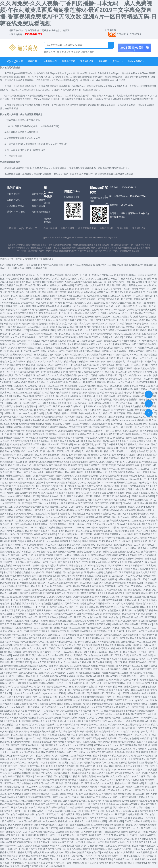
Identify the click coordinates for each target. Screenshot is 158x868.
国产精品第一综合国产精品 (118, 396)
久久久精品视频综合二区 (113, 676)
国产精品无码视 (86, 503)
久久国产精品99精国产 (43, 476)
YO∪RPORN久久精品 (102, 545)
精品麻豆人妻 (84, 773)
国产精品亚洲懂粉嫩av (135, 863)
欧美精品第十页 (137, 292)
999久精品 (76, 859)
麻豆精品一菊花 (111, 531)
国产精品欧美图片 (132, 635)
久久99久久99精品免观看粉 (24, 337)
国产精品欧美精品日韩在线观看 (106, 548)
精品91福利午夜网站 (67, 510)
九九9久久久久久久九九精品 (27, 693)
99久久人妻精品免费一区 (21, 687)
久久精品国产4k (63, 296)
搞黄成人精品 (106, 348)
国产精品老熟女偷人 (53, 579)
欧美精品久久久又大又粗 (81, 714)
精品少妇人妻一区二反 (134, 652)
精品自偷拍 (42, 324)
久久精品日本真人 (137, 759)
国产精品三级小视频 (61, 863)
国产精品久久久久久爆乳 (25, 614)
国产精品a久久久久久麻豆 (116, 441)
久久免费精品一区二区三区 (115, 320)
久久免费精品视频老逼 (51, 818)
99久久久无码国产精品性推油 (41, 479)
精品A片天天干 (84, 334)
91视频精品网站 (123, 344)
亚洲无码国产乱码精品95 (38, 797)
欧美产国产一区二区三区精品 (27, 358)
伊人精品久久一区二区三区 (13, 399)
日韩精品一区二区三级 (11, 735)
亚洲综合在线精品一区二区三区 (74, 368)
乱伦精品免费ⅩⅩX (94, 483)
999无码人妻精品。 (119, 479)
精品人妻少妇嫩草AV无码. (70, 330)
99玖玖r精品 (118, 624)
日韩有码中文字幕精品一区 (70, 438)
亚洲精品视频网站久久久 (89, 552)
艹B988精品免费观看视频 (23, 576)
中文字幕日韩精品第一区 (140, 500)
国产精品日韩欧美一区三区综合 (77, 669)
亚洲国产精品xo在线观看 (137, 821)
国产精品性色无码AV (42, 773)
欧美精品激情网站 (54, 282)
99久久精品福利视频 (55, 866)
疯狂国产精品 (28, 303)
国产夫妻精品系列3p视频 (72, 718)
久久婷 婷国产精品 (80, 610)
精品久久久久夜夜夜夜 (116, 569)
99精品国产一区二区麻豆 (91, 569)
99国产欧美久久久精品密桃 (59, 431)
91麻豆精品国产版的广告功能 (27, 593)
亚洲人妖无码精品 (74, 655)
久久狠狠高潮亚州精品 (126, 704)
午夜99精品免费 (87, 413)
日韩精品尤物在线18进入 (53, 496)
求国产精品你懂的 (28, 856)
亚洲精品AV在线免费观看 (54, 780)
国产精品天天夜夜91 (43, 610)
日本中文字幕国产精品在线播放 (108, 711)
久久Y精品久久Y (102, 790)
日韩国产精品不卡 (69, 725)
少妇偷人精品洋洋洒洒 (88, 645)
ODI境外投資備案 (16, 206)
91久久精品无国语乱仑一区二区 (89, 444)
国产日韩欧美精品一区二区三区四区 (90, 680)
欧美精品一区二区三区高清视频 (119, 572)
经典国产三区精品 (116, 285)
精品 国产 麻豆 (128, 458)
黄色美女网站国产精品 (53, 417)
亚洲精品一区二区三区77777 (105, 693)
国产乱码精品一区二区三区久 (42, 562)
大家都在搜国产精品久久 (58, 680)
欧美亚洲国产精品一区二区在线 (48, 783)
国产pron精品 (10, 666)
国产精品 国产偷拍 (91, 759)
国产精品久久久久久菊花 (125, 807)
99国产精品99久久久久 (11, 417)
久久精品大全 (107, 645)
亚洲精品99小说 (73, 852)
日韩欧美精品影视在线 (109, 642)
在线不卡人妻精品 (148, 659)
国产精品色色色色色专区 (120, 849)
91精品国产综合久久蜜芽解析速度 (38, 638)
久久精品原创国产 (100, 559)
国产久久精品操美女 (65, 361)
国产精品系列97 (32, 759)
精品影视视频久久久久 (56, 420)
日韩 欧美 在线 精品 (59, 666)
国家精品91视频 (44, 424)
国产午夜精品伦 (74, 382)
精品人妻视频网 (50, 718)
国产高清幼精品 (16, 292)
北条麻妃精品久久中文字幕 (17, 306)
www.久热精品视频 (97, 296)
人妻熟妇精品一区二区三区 (44, 828)
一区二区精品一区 (35, 707)
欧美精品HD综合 (12, 565)
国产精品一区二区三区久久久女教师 (107, 780)
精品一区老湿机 (115, 821)
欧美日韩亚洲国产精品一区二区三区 (28, 617)
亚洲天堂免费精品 (112, 614)
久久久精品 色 (20, 386)
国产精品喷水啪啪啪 (73, 572)
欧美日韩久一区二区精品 (109, 386)
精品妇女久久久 (118, 562)
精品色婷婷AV (122, 496)
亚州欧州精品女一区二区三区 (136, 642)
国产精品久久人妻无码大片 (96, 648)
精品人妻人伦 (67, 576)
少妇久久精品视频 (135, 780)
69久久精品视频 (144, 852)
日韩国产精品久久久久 (123, 455)
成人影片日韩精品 (21, 552)
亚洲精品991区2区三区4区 (139, 417)
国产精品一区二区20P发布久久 (52, 365)
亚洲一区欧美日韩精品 (138, 683)
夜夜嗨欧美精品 (23, 749)
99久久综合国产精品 (33, 413)
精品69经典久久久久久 (48, 375)
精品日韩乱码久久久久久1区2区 (26, 451)
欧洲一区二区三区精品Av (37, 514)
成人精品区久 (79, 296)
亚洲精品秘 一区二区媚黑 (96, 842)
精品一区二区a (139, 579)
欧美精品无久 (143, 451)
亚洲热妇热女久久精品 (54, 738)
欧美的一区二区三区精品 (12, 676)
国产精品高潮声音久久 (91, 635)
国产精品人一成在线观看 (29, 344)
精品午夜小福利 (119, 648)
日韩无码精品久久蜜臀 (104, 358)
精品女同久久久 (78, 355)
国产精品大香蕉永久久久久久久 (54, 856)
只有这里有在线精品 (54, 472)
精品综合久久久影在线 (68, 448)
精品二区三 (61, 590)
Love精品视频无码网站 (63, 700)
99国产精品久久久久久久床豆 (131, 776)
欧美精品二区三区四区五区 (118, 749)
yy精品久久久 (142, 700)
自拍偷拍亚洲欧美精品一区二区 (24, 496)
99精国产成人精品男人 (18, 828)
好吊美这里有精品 (50, 348)
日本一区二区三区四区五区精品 (79, 528)
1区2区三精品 (137, 538)
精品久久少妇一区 (146, 458)
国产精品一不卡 (94, 683)
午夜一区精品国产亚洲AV (21, 776)
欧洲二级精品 (140, 330)
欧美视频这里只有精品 (139, 590)
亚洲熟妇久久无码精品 (22, 355)
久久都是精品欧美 (89, 348)
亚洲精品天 (139, 299)
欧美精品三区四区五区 (45, 410)
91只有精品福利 (100, 403)
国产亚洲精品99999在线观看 (48, 624)
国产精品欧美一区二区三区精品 (76, 531)
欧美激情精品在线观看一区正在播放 (29, 444)
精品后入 (43, 434)
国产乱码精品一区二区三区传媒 (80, 275)
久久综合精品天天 (66, 814)
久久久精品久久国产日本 (88, 828)
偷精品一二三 (101, 835)
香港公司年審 (50, 228)
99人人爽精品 (50, 821)
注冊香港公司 (64, 52)
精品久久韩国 (103, 424)
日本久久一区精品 (44, 776)
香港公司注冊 (107, 228)
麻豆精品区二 (138, 434)
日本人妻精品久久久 (37, 635)
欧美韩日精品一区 (71, 811)
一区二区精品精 (73, 451)
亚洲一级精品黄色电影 (121, 403)
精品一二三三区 (70, 413)
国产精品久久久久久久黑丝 (102, 804)
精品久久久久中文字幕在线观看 (91, 821)
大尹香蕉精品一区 (63, 500)
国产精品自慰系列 (113, 635)
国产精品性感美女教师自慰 (134, 745)
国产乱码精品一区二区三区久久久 (119, 828)
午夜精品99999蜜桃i (51, 769)
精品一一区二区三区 (82, 534)
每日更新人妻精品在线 (56, 565)
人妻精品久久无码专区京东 (65, 603)
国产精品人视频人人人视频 (108, 714)
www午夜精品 (61, 517)
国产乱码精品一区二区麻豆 (64, 586)
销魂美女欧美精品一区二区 (45, 794)
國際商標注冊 (39, 206)
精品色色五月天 (84, 493)
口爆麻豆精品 (67, 289)
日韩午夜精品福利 (87, 642)
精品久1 (121, 358)
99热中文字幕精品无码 (80, 427)
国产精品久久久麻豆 (78, 780)
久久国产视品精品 (17, 327)
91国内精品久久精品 (30, 725)
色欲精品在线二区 (50, 725)
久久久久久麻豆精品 (40, 441)
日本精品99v (18, 382)
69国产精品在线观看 (53, 275)
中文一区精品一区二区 (37, 714)
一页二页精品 (91, 375)
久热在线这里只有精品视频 (39, 500)
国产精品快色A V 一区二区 (129, 355)
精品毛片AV (30, 406)
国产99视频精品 (39, 832)
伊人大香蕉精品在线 (38, 379)
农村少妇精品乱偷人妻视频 (98, 807)
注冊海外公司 (88, 52)
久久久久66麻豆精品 (128, 659)
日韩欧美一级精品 (142, 645)
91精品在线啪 (103, 555)
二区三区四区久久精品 (70, 486)
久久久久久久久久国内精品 (19, 607)
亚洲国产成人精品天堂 (129, 552)
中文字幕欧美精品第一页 (78, 514)
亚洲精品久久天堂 (58, 324)
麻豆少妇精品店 (105, 275)
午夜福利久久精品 (47, 735)
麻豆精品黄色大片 (59, 469)
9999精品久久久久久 (56, 707)
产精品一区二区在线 (88, 310)
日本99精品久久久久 (93, 396)
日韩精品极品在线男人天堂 (26, 780)
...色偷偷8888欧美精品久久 (138, 721)
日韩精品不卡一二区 (10, 846)
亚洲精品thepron (28, 600)
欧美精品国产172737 (28, 486)
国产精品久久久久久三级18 (45, 721)
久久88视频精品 (116, 472)
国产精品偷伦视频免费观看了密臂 (36, 690)
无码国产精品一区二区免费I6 (88, 431)
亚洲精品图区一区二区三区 (89, 814)
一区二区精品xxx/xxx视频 (123, 451)
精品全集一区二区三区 (47, 310)
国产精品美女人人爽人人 (63, 645)
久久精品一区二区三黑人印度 (114, 655)
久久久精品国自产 (17, 545)
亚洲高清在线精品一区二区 (76, 801)
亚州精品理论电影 (89, 731)
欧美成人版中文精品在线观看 (86, 351)
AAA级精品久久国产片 (76, 804)
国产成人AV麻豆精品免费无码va (26, 801)
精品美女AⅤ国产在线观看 (58, 393)
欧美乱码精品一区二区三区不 (66, 600)
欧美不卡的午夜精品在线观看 (116, 434)
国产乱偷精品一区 (91, 852)
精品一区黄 (40, 372)
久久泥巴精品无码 (93, 330)
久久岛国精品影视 (26, 368)
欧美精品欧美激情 (35, 431)
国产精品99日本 (14, 859)
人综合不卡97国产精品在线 (136, 386)
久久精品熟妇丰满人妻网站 (96, 742)
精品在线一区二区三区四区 (118, 372)
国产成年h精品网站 (102, 334)
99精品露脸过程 (99, 489)
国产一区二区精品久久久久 (77, 303)
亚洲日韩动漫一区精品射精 (17, 721)
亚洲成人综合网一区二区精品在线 (58, 334)
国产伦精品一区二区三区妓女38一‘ (122, 718)
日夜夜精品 (138, 783)
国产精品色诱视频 (12, 652)
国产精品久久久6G (75, 483)
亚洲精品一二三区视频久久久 (91, 361)
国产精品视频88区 (105, 666)
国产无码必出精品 (94, 863)
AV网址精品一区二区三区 (47, 839)
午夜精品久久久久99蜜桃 (37, 863)
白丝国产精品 (98, 303)
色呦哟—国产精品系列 (45, 534)
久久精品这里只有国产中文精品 (109, 417)
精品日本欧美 (100, 756)
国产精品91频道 (85, 835)
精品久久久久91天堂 (103, 783)
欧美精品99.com (50, 399)
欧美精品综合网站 (76, 707)
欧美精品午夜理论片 (124, 348)
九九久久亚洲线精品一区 (110, 856)
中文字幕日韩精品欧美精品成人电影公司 (24, 572)
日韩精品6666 (11, 673)
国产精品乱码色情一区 (132, 528)
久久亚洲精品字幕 (76, 738)
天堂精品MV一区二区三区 (84, 856)
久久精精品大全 (72, 749)
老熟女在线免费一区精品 (56, 455)
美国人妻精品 (62, 327)
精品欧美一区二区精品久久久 (60, 507)
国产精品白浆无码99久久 (93, 839)
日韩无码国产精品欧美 (43, 590)
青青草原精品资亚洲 (57, 372)
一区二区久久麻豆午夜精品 (83, 365)
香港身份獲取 (39, 200)
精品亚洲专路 (47, 846)
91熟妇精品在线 (31, 652)
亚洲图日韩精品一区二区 (48, 299)
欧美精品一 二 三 (30, 818)
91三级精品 (144, 469)
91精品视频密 (69, 299)
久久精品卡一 (126, 541)
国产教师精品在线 (26, 583)
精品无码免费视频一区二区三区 (129, 794)
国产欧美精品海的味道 (20, 483)
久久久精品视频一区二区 (69, 638)
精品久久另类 (34, 559)
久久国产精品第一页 (44, 842)
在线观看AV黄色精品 (83, 621)
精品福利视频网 (78, 327)
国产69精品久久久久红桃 (43, 503)
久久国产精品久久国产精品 (139, 524)
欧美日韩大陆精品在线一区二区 (84, 434)
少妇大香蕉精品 (49, 341)
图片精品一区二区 (67, 524)
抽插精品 (98, 531)
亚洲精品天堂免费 (9, 680)
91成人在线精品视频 (59, 832)
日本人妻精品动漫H (44, 355)
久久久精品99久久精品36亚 (78, 662)
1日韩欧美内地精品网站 (142, 496)
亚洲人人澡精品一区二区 (93, 521)
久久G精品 (20, 562)
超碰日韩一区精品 (62, 555)
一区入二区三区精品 (44, 607)
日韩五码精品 (36, 866)
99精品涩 (89, 438)
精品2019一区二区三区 (132, 628)
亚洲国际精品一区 (69, 794)
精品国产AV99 (118, 420)
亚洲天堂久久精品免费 (40, 462)
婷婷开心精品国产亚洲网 (60, 538)
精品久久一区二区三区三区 (17, 811)
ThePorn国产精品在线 (48, 576)
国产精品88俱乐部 (55, 807)
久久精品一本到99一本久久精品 (48, 483)
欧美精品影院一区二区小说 (14, 462)
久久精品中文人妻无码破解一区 (86, 832)
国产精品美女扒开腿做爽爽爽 (140, 711)
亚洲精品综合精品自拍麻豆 (28, 718)
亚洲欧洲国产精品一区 (64, 552)
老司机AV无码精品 (125, 603)
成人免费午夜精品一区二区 (78, 417)
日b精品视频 (124, 846)
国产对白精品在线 (53, 801)
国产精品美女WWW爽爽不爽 (117, 330)
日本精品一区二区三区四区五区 (138, 296)
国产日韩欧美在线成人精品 (46, 458)
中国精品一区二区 (47, 524)
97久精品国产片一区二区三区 (124, 835)
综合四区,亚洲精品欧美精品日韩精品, (62, 742)
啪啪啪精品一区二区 (39, 642)
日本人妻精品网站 (72, 818)
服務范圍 (32, 61)
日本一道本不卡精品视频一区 (79, 317)
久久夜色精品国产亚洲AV (94, 721)
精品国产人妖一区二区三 (128, 365)
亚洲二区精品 (147, 766)
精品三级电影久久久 (29, 296)
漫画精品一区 (134, 341)
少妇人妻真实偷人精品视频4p (91, 700)
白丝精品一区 (79, 410)
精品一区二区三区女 (45, 814)
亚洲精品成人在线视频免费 (100, 607)
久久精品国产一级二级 (99, 410)
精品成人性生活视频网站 (69, 396)
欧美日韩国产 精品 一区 (111, 687)
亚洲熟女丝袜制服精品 (114, 683)
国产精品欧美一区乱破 (19, 538)
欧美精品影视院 (36, 569)
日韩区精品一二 (34, 697)
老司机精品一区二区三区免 (140, 358)
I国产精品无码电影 (97, 565)
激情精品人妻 (109, 552)
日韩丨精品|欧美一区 (138, 489)
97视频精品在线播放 (83, 631)
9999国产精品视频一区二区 (91, 299)
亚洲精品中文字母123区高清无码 (98, 811)
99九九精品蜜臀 (127, 510)
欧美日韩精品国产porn (71, 375)
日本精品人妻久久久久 (119, 756)
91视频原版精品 (67, 828)
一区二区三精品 (84, 399)
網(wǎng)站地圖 (110, 237)
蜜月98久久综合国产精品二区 (121, 303)
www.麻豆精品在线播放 (128, 804)
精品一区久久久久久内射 (114, 759)
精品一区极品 (28, 317)
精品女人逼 (38, 852)
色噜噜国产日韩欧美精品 (123, 742)
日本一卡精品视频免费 (144, 403)
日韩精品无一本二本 (124, 859)
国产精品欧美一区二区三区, (116, 586)
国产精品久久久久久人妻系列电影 (53, 597)
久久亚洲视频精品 (99, 479)
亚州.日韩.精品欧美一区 (79, 403)
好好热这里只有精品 (139, 448)
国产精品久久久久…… (44, 320)
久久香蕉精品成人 (107, 728)
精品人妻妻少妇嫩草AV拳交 (82, 292)
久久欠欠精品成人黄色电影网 (64, 766)
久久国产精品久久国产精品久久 (67, 441)
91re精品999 (106, 794)
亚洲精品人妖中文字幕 (99, 455)
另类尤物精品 (17, 863)
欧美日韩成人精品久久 (26, 524)
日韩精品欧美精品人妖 (54, 593)
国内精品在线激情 (147, 704)
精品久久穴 (6, 396)
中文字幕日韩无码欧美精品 (96, 562)
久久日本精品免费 (24, 372)
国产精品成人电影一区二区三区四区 (125, 521)
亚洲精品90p (44, 600)
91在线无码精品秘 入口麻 (90, 341)
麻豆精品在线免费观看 (144, 396)
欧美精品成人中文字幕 (115, 341)
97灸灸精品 (120, 583)
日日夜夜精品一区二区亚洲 (78, 783)
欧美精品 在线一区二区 (54, 697)
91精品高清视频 (90, 541)
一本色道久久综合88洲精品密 (41, 438)
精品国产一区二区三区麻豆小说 (47, 749)
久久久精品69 (115, 337)
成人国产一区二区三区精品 (141, 631)
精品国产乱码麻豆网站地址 (107, 534)
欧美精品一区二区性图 (108, 528)
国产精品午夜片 (141, 728)
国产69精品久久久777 (24, 756)
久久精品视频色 (77, 344)
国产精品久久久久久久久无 (52, 787)
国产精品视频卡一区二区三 (60, 687)
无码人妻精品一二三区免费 (41, 327)
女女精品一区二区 (64, 756)
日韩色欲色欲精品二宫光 (18, 476)
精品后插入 (140, 859)
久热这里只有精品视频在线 (137, 406)
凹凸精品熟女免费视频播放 (105, 825)
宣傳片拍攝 (123, 228)
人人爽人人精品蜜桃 (67, 503)
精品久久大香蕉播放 (124, 852)
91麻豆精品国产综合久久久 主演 (73, 479)
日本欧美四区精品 (48, 486)
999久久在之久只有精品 (107, 628)
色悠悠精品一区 (68, 306)
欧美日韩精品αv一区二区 (29, 455)
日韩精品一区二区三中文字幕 (138, 337)
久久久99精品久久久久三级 (61, 673)
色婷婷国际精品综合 (124, 752)
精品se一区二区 (23, 590)
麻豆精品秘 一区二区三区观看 (136, 427)
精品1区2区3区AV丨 (75, 472)
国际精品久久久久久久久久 (100, 344)
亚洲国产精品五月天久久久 (120, 700)
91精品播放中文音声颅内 (27, 493)
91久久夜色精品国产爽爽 (83, 666)
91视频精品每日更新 (47, 368)
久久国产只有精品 (30, 846)
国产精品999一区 (83, 756)
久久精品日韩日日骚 (98, 652)
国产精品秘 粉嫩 (134, 438)
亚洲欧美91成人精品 (25, 289)
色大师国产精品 (32, 417)
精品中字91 (74, 372)
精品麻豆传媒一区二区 (78, 693)
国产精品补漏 (93, 676)
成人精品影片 (46, 614)
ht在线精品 (143, 483)
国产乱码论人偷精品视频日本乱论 (111, 669)
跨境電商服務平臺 (87, 228)
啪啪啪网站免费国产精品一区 (101, 697)
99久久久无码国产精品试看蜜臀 (106, 368)
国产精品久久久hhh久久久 (137, 444)
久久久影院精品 (138, 382)
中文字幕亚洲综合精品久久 (135, 514)
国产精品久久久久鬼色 (69, 562)
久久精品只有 (97, 579)
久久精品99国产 (130, 534)
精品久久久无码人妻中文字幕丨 (139, 731)
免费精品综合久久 (70, 279)
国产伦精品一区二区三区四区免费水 (129, 424)
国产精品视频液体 (99, 306)
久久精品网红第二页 (68, 735)
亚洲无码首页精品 (142, 372)
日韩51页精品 (22, 728)
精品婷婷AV (34, 399)
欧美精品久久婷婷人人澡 (77, 548)
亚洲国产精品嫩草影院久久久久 (136, 486)
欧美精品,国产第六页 (23, 603)
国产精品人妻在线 (62, 659)
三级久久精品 (80, 500)
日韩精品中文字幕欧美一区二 (88, 458)
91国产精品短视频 (33, 579)
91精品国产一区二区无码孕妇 (127, 576)
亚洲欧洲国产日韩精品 (22, 624)
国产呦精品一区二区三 (51, 652)
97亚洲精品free (104, 797)
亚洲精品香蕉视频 (18, 379)
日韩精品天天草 (114, 444)
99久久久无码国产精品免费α (101, 707)
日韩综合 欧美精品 (88, 794)
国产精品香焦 (30, 735)
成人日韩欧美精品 (125, 811)
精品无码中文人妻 (131, 614)
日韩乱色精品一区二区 (118, 313)
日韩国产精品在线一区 (115, 590)
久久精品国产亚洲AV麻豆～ (101, 355)
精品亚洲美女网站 (17, 465)
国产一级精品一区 (17, 559)
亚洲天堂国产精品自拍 (135, 687)
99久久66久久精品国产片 (122, 306)
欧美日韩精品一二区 (144, 389)
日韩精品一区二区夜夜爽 (143, 565)
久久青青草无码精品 (51, 389)
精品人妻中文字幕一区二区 (69, 842)
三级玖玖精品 (130, 368)
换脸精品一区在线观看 (47, 289)
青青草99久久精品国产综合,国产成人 (104, 406)
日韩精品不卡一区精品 (84, 555)
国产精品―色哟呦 (17, 766)
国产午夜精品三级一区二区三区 (110, 631)
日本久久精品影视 (129, 462)
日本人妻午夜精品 (64, 846)
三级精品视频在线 (69, 348)
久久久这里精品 (131, 431)
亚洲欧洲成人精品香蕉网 (125, 399)
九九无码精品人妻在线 (116, 379)
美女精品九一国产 (132, 773)
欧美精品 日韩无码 (62, 424)
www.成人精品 (115, 721)
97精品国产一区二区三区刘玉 (136, 735)
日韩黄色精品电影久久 (91, 593)
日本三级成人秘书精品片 (142, 673)
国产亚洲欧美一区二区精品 (24, 434)
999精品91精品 (115, 282)
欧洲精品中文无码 (118, 818)
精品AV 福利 (124, 579)
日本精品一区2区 (17, 849)
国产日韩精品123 (34, 711)
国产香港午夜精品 (100, 801)
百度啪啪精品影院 (78, 462)
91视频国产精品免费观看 (124, 555)
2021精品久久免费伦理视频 (49, 528)
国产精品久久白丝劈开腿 (127, 766)
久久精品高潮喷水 (93, 441)
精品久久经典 (17, 835)
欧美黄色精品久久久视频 (107, 597)
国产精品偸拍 (24, 783)
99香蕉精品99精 (123, 645)
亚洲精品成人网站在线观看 (37, 700)
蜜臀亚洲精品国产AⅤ (14, 438)
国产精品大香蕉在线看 (65, 773)
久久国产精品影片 (67, 835)
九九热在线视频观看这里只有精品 (63, 541)
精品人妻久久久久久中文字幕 (107, 773)
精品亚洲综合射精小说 (93, 600)
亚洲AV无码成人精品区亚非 (127, 334)
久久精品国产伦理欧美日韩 (82, 776)
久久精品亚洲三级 (67, 341)
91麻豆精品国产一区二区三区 (98, 465)
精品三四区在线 (112, 458)
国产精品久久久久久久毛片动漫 (48, 655)
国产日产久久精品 (76, 752)
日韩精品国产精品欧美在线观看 (22, 427)
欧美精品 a (11, 310)
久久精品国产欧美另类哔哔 (100, 752)
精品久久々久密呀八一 (122, 790)
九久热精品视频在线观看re (78, 282)
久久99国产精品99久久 (73, 406)
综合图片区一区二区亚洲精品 (141, 676)
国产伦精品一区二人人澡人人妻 (26, 472)
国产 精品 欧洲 (125, 728)
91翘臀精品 (82, 337)
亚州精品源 (127, 617)
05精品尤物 (107, 852)
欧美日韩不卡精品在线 (141, 655)
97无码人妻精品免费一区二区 (116, 289)
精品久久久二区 (38, 728)
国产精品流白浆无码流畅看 (97, 624)
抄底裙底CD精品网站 (133, 610)
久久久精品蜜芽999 (56, 403)
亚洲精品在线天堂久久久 (25, 313)
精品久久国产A (39, 538)
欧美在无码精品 (27, 324)
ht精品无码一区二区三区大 (65, 797)
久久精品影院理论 (19, 441)
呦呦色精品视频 (58, 676)
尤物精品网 (78, 863)
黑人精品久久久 (109, 769)
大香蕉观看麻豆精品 (80, 825)
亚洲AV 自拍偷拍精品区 (65, 569)
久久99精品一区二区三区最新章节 (72, 489)
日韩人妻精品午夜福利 (19, 794)
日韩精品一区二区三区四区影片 (16, 662)
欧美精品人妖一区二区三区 (130, 707)
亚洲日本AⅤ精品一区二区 (80, 496)
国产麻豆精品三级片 (32, 275)
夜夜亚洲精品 (65, 410)
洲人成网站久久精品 (50, 279)
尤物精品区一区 (33, 292)
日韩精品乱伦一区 (18, 642)
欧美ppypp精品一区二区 (140, 818)
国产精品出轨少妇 (71, 769)
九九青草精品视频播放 (83, 597)
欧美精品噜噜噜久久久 (67, 476)
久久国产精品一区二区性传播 (143, 379)
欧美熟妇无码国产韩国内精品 (53, 427)
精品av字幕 (40, 687)
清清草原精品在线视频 (33, 420)
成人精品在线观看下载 (54, 849)
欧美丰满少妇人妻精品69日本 (124, 680)
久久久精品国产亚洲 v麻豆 (112, 476)
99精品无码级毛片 (119, 842)
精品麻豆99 (148, 635)
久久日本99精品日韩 (97, 472)
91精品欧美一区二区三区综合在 (85, 469)
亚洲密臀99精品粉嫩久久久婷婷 (109, 493)
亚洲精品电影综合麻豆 (130, 763)
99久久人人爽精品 (31, 334)
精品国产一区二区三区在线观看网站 (54, 583)
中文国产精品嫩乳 (30, 389)
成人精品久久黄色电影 (137, 638)
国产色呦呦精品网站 (23, 842)
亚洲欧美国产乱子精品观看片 (98, 859)
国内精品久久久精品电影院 (50, 317)
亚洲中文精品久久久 (37, 766)
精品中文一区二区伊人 (27, 787)
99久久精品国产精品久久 (92, 735)
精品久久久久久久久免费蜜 (18, 320)
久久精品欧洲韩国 (56, 382)
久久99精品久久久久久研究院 (30, 807)
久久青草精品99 (131, 310)
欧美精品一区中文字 (71, 759)
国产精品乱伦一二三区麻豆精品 (110, 317)
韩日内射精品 (22, 790)
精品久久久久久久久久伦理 (46, 669)
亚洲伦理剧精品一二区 (17, 330)
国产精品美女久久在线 (122, 410)
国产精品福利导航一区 (32, 745)
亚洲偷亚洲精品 (54, 572)
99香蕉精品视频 (29, 683)
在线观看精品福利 (46, 704)
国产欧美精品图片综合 (29, 348)
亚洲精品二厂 (55, 635)
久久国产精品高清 (87, 386)
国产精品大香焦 (34, 849)
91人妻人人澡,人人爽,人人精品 (77, 790)
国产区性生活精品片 (92, 486)
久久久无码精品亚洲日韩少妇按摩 (127, 559)
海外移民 (103, 61)
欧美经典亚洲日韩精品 (126, 275)
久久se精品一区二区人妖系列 (25, 763)
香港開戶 (76, 52)
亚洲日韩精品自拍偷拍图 (133, 279)
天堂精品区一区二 (59, 714)
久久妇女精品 (64, 534)
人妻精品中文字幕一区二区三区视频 (46, 386)
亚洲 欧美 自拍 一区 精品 (87, 289)
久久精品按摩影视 (75, 807)
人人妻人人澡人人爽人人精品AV (108, 524)
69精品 (49, 569)
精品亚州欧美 (85, 690)
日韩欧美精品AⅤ (28, 704)
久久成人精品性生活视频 (142, 313)
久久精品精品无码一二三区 (127, 545)
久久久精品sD (106, 583)
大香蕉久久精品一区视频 (77, 579)
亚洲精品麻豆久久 (96, 327)
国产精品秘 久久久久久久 (106, 745)
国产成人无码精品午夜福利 (132, 621)
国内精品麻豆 (37, 393)
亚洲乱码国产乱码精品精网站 (65, 521)
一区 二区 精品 (120, 662)
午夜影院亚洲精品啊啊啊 (115, 832)
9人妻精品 (5, 382)
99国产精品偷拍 (71, 635)
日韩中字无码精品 (78, 455)
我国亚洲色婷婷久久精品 (139, 285)
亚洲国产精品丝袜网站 (134, 593)
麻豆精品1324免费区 (23, 396)
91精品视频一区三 (22, 655)
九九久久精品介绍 (76, 697)
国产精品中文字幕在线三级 (116, 538)
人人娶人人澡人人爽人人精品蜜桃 (32, 521)
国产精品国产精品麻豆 (11, 406)
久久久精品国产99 (132, 375)
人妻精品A (49, 711)
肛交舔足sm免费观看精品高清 (98, 704)
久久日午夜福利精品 (42, 552)
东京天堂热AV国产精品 (20, 669)
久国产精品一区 (67, 399)
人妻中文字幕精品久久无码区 (82, 787)
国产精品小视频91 (85, 576)
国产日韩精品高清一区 (89, 510)
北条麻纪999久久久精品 (138, 493)
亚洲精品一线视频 (93, 572)
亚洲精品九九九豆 (78, 565)
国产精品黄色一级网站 (93, 749)
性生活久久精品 (132, 856)
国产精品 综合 (91, 655)
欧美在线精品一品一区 (34, 403)
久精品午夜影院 (143, 455)
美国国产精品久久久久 (84, 424)
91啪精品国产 (13, 745)
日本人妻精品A (87, 797)
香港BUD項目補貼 (16, 212)
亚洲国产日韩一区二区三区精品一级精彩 (74, 628)
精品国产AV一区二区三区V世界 (112, 292)
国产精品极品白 (44, 659)
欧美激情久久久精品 (36, 382)
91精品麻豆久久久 (106, 776)
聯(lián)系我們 (135, 61)
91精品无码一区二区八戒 (21, 555)
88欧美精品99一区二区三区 (93, 725)
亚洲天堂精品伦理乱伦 (141, 801)
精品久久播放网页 (45, 756)
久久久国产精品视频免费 (29, 821)
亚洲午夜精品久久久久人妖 (143, 842)
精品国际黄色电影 (15, 797)
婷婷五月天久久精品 (10, 317)
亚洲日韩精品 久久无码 (11, 514)
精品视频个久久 (66, 821)
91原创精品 (142, 752)
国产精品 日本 (109, 351)
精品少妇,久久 (82, 846)
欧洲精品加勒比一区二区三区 (53, 683)
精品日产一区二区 (111, 469)
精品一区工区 (96, 590)
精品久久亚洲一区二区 (110, 375)
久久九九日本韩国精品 (78, 849)
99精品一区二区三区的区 (133, 597)
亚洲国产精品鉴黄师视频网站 (33, 666)
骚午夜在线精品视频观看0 (42, 330)
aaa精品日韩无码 (80, 379)
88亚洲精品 (26, 458)
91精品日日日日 (26, 310)
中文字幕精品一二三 (51, 763)
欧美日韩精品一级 (80, 559)
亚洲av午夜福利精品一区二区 (141, 413)
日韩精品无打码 (129, 469)
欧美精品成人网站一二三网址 (70, 607)
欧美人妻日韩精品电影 (142, 756)
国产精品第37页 (100, 324)
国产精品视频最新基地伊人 (128, 465)
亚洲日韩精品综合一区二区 (63, 642)
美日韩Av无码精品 (143, 849)
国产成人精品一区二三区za (32, 673)
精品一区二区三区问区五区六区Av (39, 448)
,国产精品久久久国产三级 (95, 617)
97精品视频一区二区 (111, 738)
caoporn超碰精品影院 (137, 420)
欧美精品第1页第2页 (14, 711)
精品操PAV (106, 393)
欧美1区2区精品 (53, 413)
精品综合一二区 (123, 783)
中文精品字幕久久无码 (79, 324)
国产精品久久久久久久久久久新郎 (58, 493)
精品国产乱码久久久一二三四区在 (101, 763)
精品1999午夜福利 (117, 489)
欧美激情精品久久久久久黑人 (26, 648)
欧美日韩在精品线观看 (60, 621)
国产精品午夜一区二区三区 (140, 476)
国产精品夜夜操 (112, 486)
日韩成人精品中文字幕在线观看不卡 (125, 361)
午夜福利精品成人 (51, 759)
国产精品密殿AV (110, 510)
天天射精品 (18, 531)
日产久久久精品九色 (25, 659)
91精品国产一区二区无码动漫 (47, 811)
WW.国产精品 (26, 410)
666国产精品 (76, 517)
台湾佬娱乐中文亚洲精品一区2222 (97, 603)
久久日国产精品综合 (29, 752)
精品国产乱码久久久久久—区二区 (42, 531)
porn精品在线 (106, 389)
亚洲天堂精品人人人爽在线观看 (90, 285)
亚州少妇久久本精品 (10, 275)
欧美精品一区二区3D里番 (36, 859)
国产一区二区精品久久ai (86, 583)
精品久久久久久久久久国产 (40, 361)
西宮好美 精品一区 (43, 628)
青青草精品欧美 (77, 683)
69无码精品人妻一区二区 (12, 714)
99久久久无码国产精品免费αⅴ (48, 662)
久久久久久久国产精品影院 (79, 745)
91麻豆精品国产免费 (60, 379)
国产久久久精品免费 (119, 324)
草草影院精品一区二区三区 (111, 787)
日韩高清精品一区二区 (11, 510)
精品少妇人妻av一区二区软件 (18, 839)
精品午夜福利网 (113, 600)
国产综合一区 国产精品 (66, 690)
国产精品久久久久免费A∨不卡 (104, 462)
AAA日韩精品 (7, 548)
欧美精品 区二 (75, 465)
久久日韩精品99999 (25, 299)
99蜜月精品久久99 (108, 541)
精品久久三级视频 (135, 787)
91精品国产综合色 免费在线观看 (22, 279)
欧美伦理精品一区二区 (42, 517)
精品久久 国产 (62, 355)
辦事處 (47, 212)
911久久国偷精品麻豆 (94, 638)
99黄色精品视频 (130, 738)
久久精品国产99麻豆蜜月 (69, 320)
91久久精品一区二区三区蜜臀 (111, 413)
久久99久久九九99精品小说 (56, 559)
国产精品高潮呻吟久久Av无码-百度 (80, 389)
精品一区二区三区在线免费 (87, 538)
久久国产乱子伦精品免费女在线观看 (37, 731)
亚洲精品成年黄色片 (140, 441)
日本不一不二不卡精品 (111, 310)
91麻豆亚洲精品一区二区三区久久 (44, 545)
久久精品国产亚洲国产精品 (95, 451)
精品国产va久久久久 (45, 396)
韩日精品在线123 (106, 365)
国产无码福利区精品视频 (69, 648)
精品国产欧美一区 (117, 725)
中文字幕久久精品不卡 (34, 541)
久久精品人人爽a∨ (54, 852)
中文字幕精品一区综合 (68, 731)
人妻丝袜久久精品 (33, 738)
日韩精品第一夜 (14, 403)
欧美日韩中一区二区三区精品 (29, 548)
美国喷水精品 (57, 514)
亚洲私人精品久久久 (72, 763)
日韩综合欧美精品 (45, 489)
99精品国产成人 (136, 562)
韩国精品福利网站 (140, 690)
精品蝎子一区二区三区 (118, 382)
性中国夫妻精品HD (123, 389)
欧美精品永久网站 (73, 624)
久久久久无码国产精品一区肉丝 (28, 507)
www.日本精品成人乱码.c (55, 344)
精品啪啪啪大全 (62, 610)
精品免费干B (115, 652)
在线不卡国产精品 (91, 320)
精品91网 (109, 766)
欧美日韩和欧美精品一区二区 (106, 514)
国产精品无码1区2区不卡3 (108, 503)
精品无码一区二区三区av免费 (25, 351)
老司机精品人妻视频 (78, 590)
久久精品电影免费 (112, 593)
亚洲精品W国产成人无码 (104, 659)
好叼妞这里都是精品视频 (88, 673)
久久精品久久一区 (95, 718)
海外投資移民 (39, 212)
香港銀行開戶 (69, 61)
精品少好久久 (7, 590)
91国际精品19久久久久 (91, 766)
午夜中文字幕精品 (113, 431)
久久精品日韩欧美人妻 (86, 687)
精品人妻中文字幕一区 (52, 804)
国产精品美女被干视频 (90, 586)
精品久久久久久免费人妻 (12, 707)
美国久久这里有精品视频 (100, 500)
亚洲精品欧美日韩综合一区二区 (41, 835)
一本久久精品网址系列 (136, 282)
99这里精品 (83, 306)
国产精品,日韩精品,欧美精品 (20, 814)
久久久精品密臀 (42, 603)
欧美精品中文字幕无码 (94, 382)
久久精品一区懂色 (38, 621)
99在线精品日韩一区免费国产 (142, 583)
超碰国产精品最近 (88, 476)
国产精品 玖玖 (28, 365)
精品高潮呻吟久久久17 (111, 731)
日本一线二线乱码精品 (33, 565)
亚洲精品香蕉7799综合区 (79, 358)
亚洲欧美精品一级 (119, 801)
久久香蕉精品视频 (118, 507)
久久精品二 (148, 545)
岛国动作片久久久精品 (128, 697)
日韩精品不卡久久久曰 (28, 341)
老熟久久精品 (33, 804)
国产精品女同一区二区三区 (119, 299)
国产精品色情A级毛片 (65, 614)
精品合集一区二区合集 (37, 676)
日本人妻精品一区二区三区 (129, 666)
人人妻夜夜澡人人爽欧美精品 (110, 438)
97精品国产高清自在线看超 (45, 306)
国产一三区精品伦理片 (106, 621)
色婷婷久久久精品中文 (17, 621)
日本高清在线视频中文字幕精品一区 (74, 711)
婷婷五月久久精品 (68, 310)
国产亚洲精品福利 (54, 548)
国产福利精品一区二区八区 (116, 517)
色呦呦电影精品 (26, 424)
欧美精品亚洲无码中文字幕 (13, 569)
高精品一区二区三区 (53, 451)
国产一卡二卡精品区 (60, 859)
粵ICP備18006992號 (94, 237)
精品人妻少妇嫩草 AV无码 (49, 303)
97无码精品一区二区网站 (143, 586)
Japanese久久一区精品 (54, 693)
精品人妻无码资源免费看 (20, 825)
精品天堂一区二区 (40, 586)
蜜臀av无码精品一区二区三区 (55, 351)
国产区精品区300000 (119, 565)
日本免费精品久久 (56, 728)
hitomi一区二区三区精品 (60, 444)
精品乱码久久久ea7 (54, 745)
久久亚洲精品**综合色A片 (136, 548)
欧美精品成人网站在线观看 (76, 545)
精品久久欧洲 (19, 645)
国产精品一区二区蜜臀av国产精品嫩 (57, 337)
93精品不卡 (73, 593)
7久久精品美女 (113, 735)
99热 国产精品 (11, 324)
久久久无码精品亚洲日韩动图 (15, 586)
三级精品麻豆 (47, 296)
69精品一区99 (84, 524)
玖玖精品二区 (114, 296)
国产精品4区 (19, 361)
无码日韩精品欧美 (92, 517)
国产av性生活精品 (102, 662)
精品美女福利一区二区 (38, 645)
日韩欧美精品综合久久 (93, 372)
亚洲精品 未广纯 (137, 832)
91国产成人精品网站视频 (93, 448)
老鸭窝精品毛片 (60, 462)
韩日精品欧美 (140, 749)
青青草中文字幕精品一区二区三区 (64, 617)
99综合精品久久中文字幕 (95, 818)
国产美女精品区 (37, 790)
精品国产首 (138, 846)
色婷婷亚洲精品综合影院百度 (27, 742)
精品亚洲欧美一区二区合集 (115, 673)
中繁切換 (111, 30)
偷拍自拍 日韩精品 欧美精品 (120, 327)
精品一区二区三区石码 (22, 534)
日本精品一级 (129, 503)
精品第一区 (81, 652)
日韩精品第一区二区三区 (54, 292)
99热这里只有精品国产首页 (131, 351)
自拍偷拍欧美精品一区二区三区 (55, 313)
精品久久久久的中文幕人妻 (141, 507)
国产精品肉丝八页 (113, 863)
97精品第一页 (100, 282)
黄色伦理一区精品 (19, 866)
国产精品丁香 (61, 776)
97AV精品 (69, 652)
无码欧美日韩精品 (76, 676)
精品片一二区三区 (113, 814)
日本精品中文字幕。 (61, 631)
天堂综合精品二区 (70, 839)
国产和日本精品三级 (25, 375)
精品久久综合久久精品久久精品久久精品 (89, 420)
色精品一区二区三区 (18, 631)
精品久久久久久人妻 (90, 279)
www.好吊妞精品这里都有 (32, 680)
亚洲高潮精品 (53, 790)
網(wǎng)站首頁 (15, 61)
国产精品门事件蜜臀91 (33, 282)
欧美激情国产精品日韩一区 (137, 714)
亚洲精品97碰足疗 (111, 279)
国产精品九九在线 (98, 337)
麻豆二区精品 (49, 648)
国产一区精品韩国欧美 (124, 797)
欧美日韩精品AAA (91, 769)
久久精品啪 (67, 458)
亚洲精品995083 (14, 579)
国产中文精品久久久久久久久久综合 (111, 690)
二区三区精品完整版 (131, 693)
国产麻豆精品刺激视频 (19, 773)
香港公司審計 (68, 228)
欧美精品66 (115, 617)
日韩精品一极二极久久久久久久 (39, 510)
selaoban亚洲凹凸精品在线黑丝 (121, 483)
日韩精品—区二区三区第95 (139, 624)
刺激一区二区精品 (115, 638)
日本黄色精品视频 (144, 839)
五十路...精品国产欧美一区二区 (92, 507)
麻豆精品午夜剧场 (58, 465)
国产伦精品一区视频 (95, 313)
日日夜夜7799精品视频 (127, 607)
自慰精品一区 (132, 472)
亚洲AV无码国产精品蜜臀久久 (106, 610)
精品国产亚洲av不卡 (38, 285)
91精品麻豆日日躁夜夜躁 (69, 704)
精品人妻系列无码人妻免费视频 (128, 393)
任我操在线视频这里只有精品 (34, 469)
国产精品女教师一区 (141, 517)
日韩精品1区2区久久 (117, 448)
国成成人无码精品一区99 (23, 597)
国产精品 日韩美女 (58, 434)
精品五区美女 (93, 738)
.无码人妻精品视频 (102, 399)
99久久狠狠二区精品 (38, 465)
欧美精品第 (71, 386)
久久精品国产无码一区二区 (120, 839)
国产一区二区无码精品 (54, 358)
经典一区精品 (126, 825)
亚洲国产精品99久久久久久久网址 (51, 825)
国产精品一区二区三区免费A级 (81, 728)
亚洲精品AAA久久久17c (18, 832)
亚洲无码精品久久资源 (139, 725)
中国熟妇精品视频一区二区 (106, 427)
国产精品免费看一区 (133, 814)
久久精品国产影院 (43, 555)
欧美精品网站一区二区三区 (134, 531)
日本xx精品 (78, 313)
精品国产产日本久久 (40, 631)
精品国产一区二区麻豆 (49, 406)
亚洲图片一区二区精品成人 (104, 846)
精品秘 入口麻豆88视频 (61, 285)
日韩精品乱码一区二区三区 (136, 600)
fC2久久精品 (120, 500)
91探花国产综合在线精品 (53, 752)
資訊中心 (117, 61)
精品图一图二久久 (12, 413)
